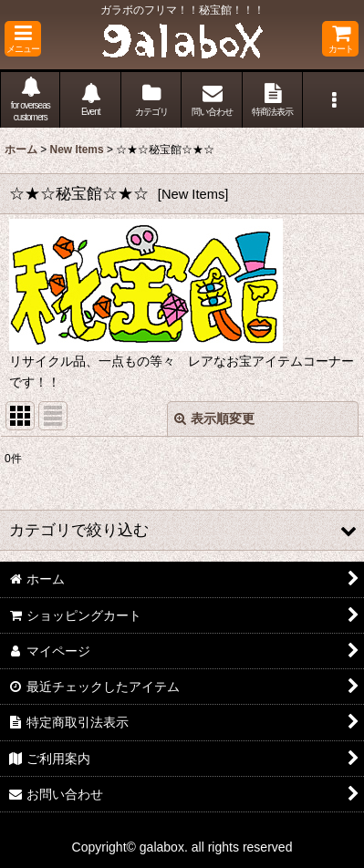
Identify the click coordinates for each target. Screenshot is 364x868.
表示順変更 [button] (214, 418)
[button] (23, 39)
